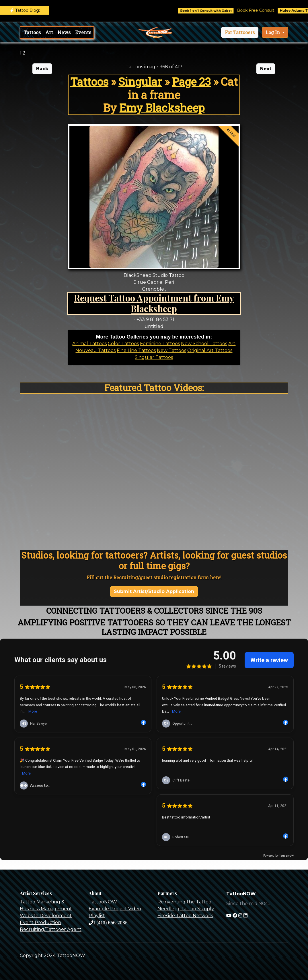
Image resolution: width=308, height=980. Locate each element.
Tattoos (32, 32)
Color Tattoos (123, 344)
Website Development (46, 916)
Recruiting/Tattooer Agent (51, 929)
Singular (140, 81)
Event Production (40, 922)
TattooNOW (103, 902)
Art (49, 32)
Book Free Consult (265, 10)
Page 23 (191, 81)
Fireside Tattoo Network (185, 916)
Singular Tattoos (154, 357)
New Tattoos (171, 350)
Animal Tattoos (89, 344)
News (64, 32)
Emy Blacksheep (162, 108)
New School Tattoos (204, 344)
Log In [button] (273, 32)
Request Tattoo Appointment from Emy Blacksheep (154, 303)
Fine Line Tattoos (136, 350)
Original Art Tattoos (210, 350)
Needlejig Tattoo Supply (186, 909)
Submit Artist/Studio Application (154, 591)
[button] (240, 32)
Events (83, 32)
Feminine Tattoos (160, 344)
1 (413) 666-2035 (108, 922)
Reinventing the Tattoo (184, 902)
